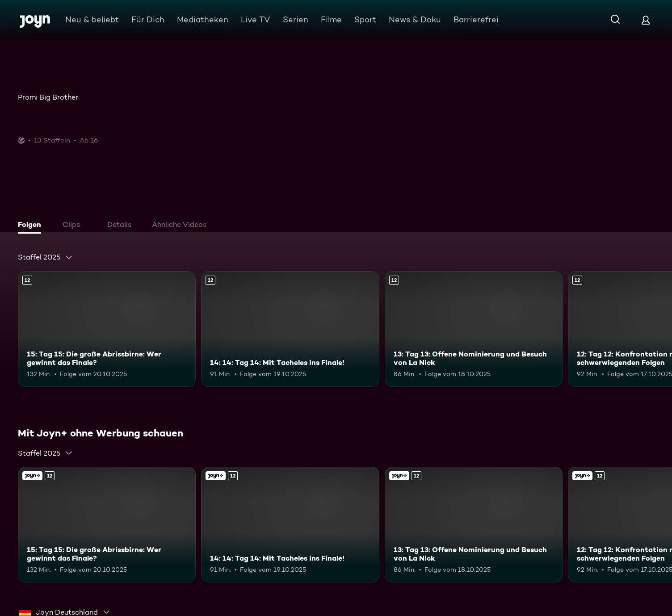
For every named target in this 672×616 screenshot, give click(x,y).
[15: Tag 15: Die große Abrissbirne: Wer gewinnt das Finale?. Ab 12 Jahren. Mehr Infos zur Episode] (107, 329)
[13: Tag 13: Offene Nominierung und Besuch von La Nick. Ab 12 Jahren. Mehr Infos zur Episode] (474, 329)
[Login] (646, 20)
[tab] (32, 226)
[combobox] (45, 257)
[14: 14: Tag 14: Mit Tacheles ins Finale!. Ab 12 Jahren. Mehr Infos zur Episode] (290, 329)
